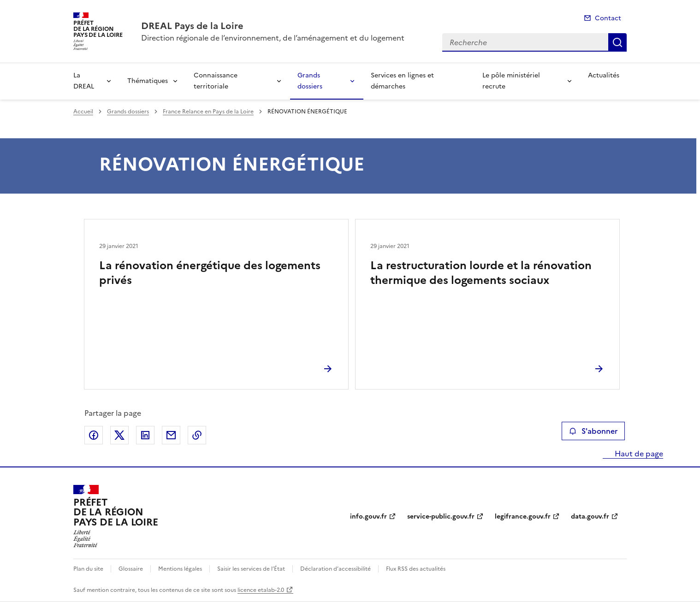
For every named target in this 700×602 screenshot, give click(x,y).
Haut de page (638, 454)
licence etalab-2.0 (261, 590)
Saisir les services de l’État (251, 569)
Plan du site (88, 569)
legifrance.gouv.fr (523, 516)
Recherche (617, 42)
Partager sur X (119, 435)
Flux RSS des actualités (416, 569)
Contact (608, 18)
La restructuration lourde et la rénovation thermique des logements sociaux (481, 273)
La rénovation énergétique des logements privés (210, 273)
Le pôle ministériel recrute (511, 81)
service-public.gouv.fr (441, 516)
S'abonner (593, 431)
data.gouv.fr (590, 516)
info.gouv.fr (368, 516)
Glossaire (131, 569)
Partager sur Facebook (94, 435)
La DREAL (84, 81)
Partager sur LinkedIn (145, 435)
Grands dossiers (310, 81)
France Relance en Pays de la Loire (208, 112)
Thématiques (148, 81)
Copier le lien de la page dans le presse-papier (197, 435)
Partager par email (171, 435)
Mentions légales (180, 569)
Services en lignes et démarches (402, 81)
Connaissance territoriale (216, 81)
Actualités (604, 75)
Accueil (83, 112)
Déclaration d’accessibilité (335, 569)
